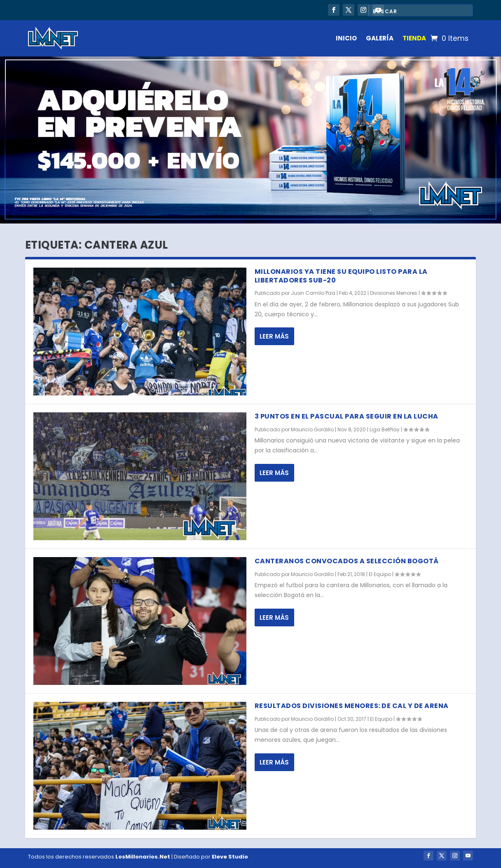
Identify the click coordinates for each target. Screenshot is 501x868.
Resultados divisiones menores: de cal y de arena (352, 706)
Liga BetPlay (385, 429)
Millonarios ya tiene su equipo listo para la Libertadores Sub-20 (341, 276)
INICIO (346, 38)
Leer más (274, 336)
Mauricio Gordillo (312, 429)
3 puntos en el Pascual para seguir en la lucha (346, 416)
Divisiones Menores (394, 293)
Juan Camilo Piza (313, 293)
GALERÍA (380, 38)
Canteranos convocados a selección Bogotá (347, 561)
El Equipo (380, 574)
